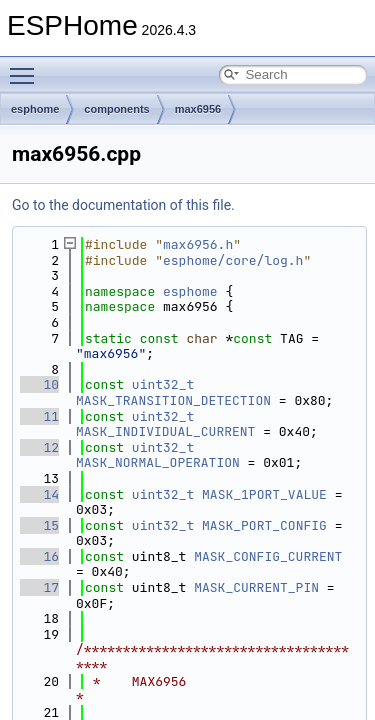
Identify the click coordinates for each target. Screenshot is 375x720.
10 (39, 384)
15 (39, 525)
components (116, 109)
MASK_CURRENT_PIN (256, 587)
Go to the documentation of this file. (123, 205)
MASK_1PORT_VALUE (264, 494)
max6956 (198, 109)
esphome (35, 109)
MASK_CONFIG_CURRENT (268, 556)
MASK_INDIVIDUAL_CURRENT (165, 431)
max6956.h (198, 244)
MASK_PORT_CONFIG (264, 525)
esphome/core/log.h (233, 260)
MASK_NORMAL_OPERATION (158, 462)
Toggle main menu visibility (27, 67)
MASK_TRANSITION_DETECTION (173, 400)
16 (39, 556)
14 (39, 494)
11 (39, 416)
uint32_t (163, 384)
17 (39, 587)
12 (39, 447)
